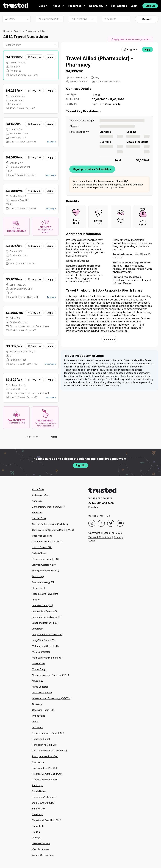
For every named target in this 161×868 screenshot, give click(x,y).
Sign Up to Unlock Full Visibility (92, 169)
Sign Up (150, 6)
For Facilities (119, 6)
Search (147, 19)
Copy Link (34, 57)
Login (134, 6)
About (58, 6)
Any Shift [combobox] (110, 19)
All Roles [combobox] (10, 19)
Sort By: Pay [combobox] (13, 45)
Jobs (44, 6)
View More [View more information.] (109, 339)
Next (54, 437)
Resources (77, 6)
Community (98, 6)
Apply (50, 57)
